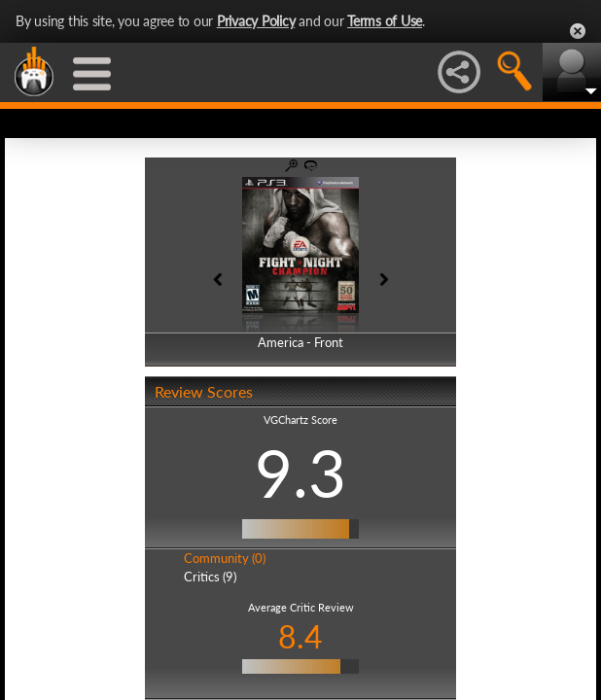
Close (578, 31)
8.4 (300, 636)
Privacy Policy (256, 21)
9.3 (300, 472)
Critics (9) (210, 577)
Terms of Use (385, 21)
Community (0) (225, 558)
